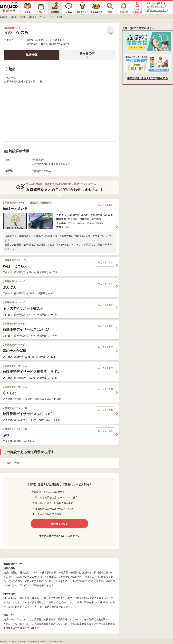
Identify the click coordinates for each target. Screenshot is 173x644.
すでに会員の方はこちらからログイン (59, 536)
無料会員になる (59, 524)
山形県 (12, 463)
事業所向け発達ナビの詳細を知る (148, 78)
